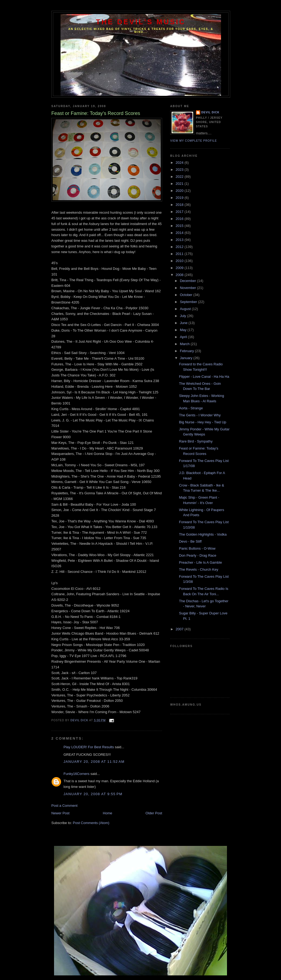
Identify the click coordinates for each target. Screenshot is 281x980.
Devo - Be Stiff (190, 541)
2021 (180, 184)
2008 (180, 275)
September (189, 302)
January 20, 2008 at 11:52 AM (94, 762)
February (188, 351)
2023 (180, 170)
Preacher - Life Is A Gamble (200, 562)
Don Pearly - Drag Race (198, 555)
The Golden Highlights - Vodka (203, 534)
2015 (180, 226)
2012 (180, 247)
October (187, 295)
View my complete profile (194, 141)
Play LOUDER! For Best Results (89, 747)
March (185, 344)
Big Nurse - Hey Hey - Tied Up (203, 422)
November (189, 288)
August (186, 309)
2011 (180, 254)
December (189, 281)
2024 (180, 163)
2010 (180, 261)
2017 (180, 212)
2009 (180, 268)
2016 (180, 219)
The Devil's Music (141, 22)
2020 (180, 191)
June (184, 323)
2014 (180, 233)
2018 (180, 205)
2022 (180, 177)
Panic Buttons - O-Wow (197, 548)
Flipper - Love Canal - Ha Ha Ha (204, 377)
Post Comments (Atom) (91, 823)
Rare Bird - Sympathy (196, 441)
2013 (180, 240)
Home (108, 813)
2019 (180, 198)
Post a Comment (64, 806)
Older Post (154, 813)
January (187, 358)
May (184, 330)
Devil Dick (210, 112)
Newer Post (60, 813)
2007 (180, 629)
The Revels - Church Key (198, 569)
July (184, 316)
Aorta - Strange (191, 408)
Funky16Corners (76, 774)
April (184, 337)
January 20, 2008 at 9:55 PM (93, 794)
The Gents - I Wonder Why (200, 415)
